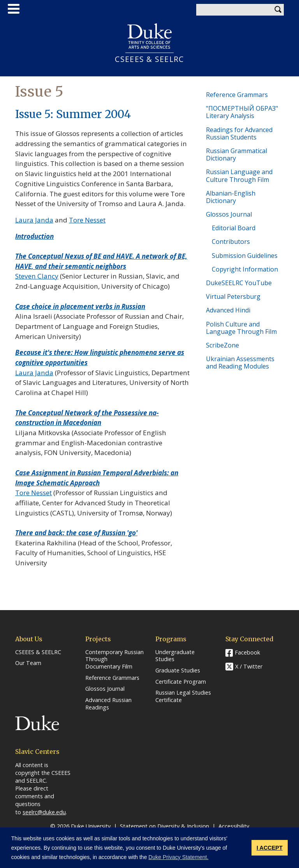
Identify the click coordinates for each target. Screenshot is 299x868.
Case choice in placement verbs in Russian (80, 306)
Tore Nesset (87, 220)
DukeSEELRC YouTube (239, 283)
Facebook (247, 652)
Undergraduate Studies (175, 656)
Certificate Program (181, 682)
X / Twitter (249, 666)
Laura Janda (34, 220)
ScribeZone (222, 345)
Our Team (28, 663)
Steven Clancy (37, 276)
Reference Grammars (237, 95)
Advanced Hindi (228, 310)
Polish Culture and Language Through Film (241, 328)
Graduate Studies (178, 670)
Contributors (231, 242)
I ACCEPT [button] (270, 848)
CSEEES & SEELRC (149, 59)
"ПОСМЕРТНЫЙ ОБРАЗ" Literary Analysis (242, 112)
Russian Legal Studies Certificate (183, 696)
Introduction (34, 236)
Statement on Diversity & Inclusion (164, 826)
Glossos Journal (229, 214)
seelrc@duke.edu (44, 812)
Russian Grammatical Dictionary (237, 154)
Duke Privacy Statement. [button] (178, 857)
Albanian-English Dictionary (231, 197)
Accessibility (234, 826)
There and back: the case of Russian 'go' (76, 533)
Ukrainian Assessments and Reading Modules (240, 363)
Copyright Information (245, 269)
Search (278, 10)
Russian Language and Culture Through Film (239, 176)
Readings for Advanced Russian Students (239, 133)
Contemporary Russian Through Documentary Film (114, 659)
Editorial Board (234, 228)
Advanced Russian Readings (108, 704)
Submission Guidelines (245, 256)
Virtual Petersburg (233, 296)
